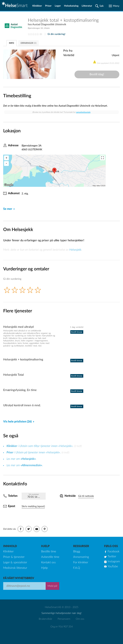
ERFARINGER (29, 43)
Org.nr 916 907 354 (62, 627)
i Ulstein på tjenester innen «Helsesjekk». (34, 453)
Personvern (64, 619)
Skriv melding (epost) (33, 506)
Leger (58, 6)
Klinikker (37, 6)
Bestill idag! (97, 74)
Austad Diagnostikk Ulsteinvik (49, 24)
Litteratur (87, 6)
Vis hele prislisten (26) (17, 422)
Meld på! (52, 586)
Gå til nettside (86, 496)
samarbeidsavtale (83, 112)
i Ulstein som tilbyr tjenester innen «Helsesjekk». (40, 446)
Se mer (8, 209)
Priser (48, 6)
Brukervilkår (45, 619)
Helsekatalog (71, 6)
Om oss (80, 619)
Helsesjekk (75, 250)
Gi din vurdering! (56, 34)
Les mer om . (21, 459)
